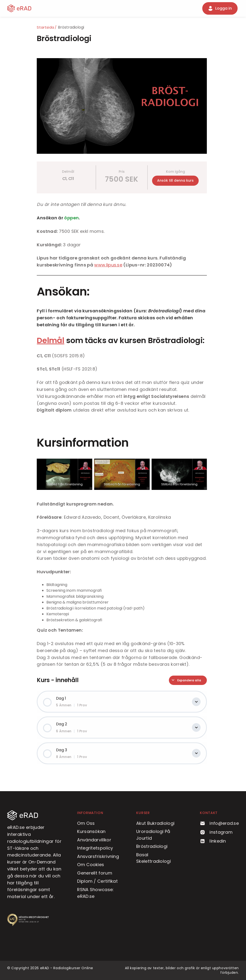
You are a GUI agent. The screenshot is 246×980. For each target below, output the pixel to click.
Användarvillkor (94, 840)
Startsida (47, 27)
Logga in (220, 8)
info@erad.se (219, 823)
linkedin (213, 841)
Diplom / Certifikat (97, 881)
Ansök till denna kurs (177, 180)
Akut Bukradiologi (155, 823)
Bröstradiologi (152, 846)
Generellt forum (95, 873)
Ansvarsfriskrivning (98, 856)
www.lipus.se (109, 265)
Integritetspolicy (95, 848)
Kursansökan (91, 831)
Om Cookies (91, 865)
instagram (216, 832)
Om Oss (86, 823)
